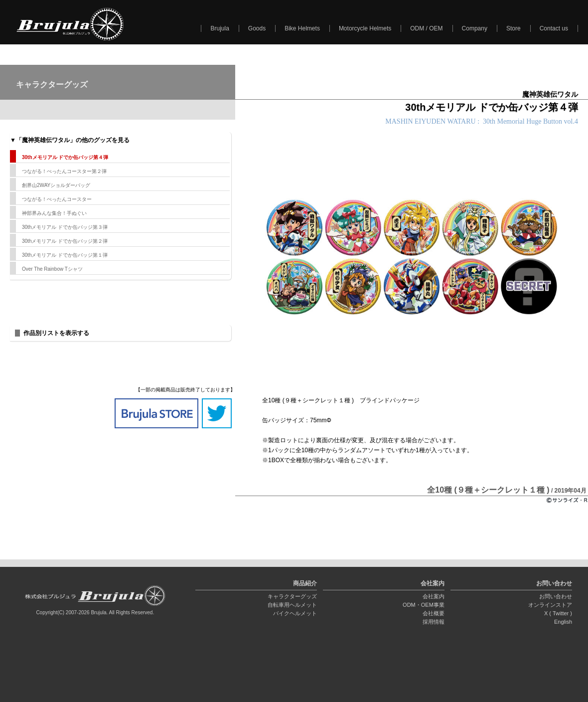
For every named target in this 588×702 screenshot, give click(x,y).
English (563, 622)
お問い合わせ (556, 596)
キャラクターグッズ (292, 596)
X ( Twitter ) (558, 613)
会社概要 (434, 613)
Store (514, 28)
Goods (257, 28)
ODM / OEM (426, 28)
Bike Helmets (302, 28)
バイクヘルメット (295, 613)
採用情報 (434, 622)
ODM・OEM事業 (424, 605)
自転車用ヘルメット (292, 605)
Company (475, 28)
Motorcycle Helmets (365, 28)
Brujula (220, 28)
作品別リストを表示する (56, 333)
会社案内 (434, 596)
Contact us (554, 28)
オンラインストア (550, 605)
